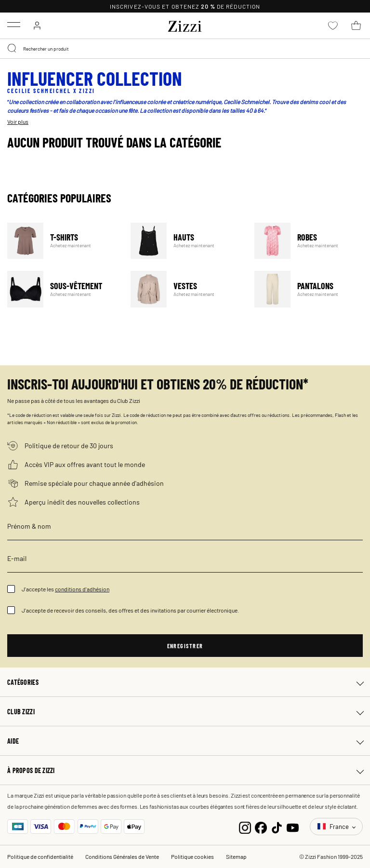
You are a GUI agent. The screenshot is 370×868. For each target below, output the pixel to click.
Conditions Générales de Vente (122, 856)
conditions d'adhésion (82, 589)
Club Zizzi (21, 711)
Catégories (23, 682)
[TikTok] (277, 827)
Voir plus (18, 121)
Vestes (186, 289)
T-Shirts (63, 241)
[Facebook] (261, 827)
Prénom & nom (29, 526)
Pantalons (310, 289)
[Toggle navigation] (14, 25)
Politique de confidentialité (40, 856)
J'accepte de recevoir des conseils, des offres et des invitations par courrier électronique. (130, 610)
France (334, 826)
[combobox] (185, 49)
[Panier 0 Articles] (356, 26)
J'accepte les (66, 589)
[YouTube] (293, 827)
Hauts (186, 241)
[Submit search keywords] (13, 49)
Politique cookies (192, 856)
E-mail (17, 558)
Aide (13, 741)
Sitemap (236, 856)
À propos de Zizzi (31, 770)
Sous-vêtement (63, 289)
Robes (310, 241)
